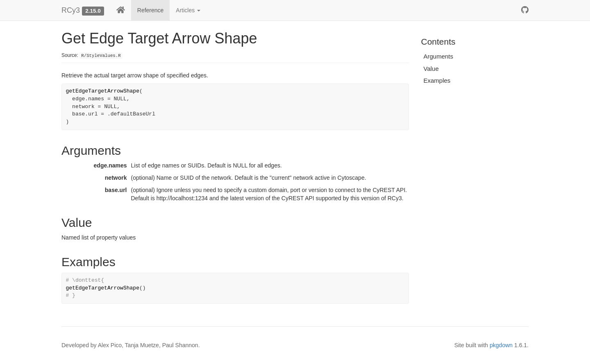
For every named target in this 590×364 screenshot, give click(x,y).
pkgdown (501, 345)
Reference (151, 10)
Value (431, 69)
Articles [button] (188, 10)
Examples (437, 80)
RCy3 (71, 10)
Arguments (439, 56)
